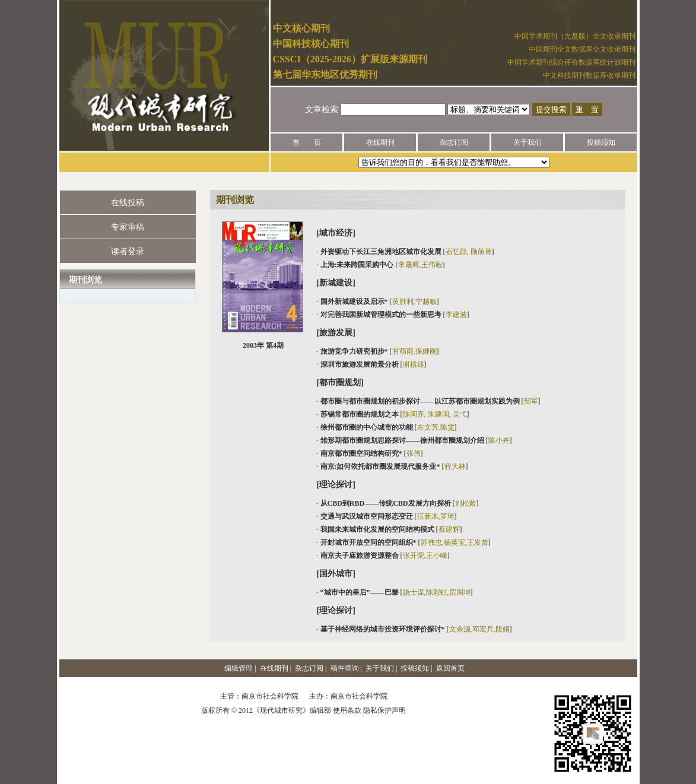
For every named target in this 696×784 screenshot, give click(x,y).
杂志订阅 (454, 142)
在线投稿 (128, 203)
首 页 (307, 142)
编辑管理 (239, 668)
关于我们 (527, 142)
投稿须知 (601, 142)
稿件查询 (345, 668)
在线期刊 (380, 142)
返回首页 (450, 668)
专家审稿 (128, 227)
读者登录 (128, 251)
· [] (406, 252)
